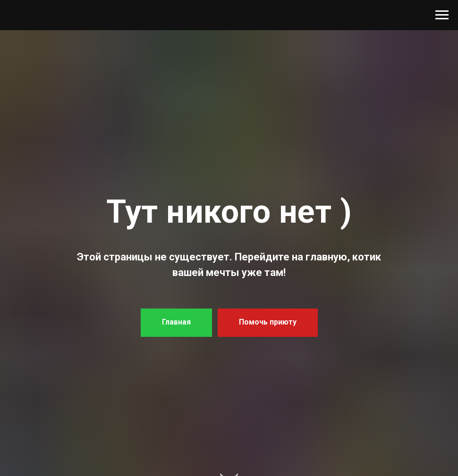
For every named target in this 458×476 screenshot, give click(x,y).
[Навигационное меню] (442, 15)
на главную (319, 257)
